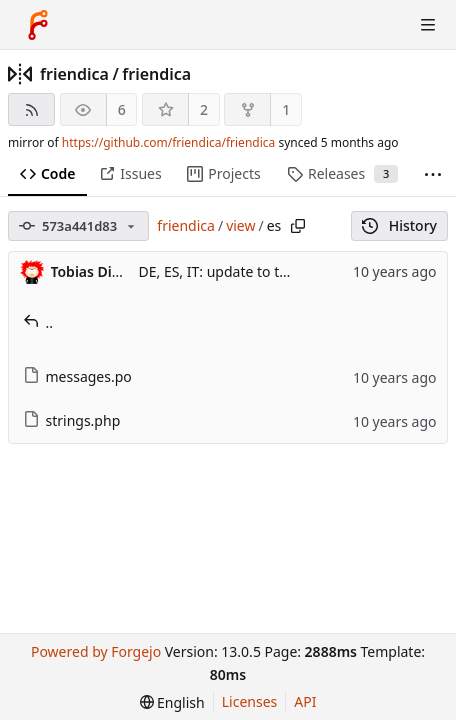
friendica (74, 74)
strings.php (72, 420)
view (240, 225)
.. (38, 322)
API (305, 701)
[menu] (172, 702)
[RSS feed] (31, 109)
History (399, 225)
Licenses (250, 701)
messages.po (77, 376)
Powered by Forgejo (96, 651)
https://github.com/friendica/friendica (168, 142)
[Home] (38, 25)
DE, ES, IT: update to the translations (258, 271)
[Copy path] (298, 226)
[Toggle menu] (428, 25)
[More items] (433, 174)
